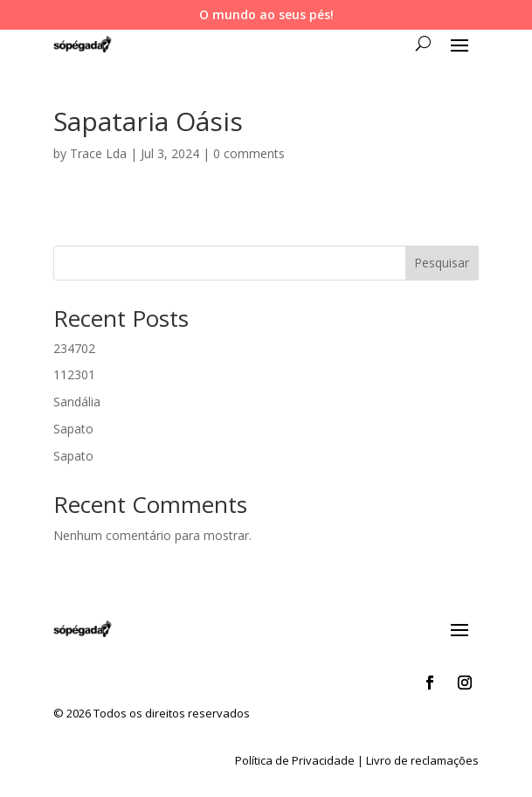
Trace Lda (98, 153)
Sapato (73, 429)
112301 (74, 374)
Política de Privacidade (295, 760)
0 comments (249, 153)
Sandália (77, 402)
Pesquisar (442, 263)
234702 (74, 348)
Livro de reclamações (422, 760)
